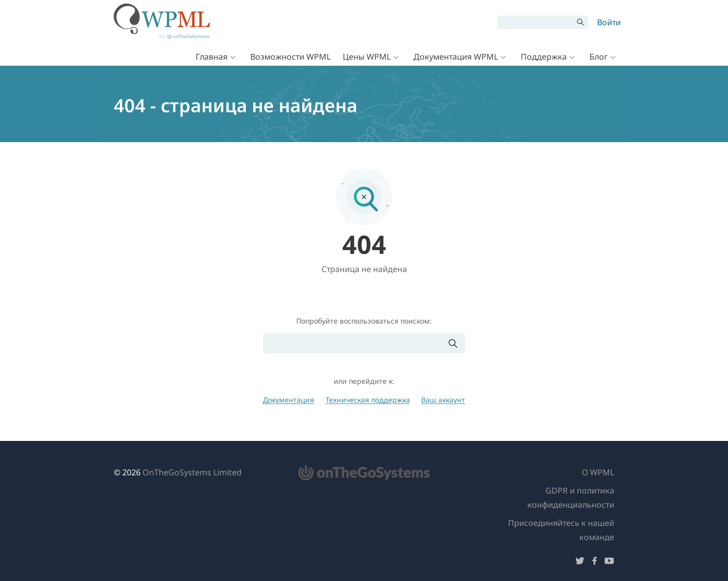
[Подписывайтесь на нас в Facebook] (595, 563)
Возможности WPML (290, 57)
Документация (288, 400)
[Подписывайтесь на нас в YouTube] (609, 563)
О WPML (598, 472)
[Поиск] (535, 22)
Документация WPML (456, 57)
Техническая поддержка (368, 400)
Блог (599, 57)
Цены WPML (367, 57)
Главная (212, 57)
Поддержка (544, 57)
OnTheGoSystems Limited (192, 472)
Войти (609, 22)
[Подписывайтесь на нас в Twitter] (580, 563)
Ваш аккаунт (443, 400)
